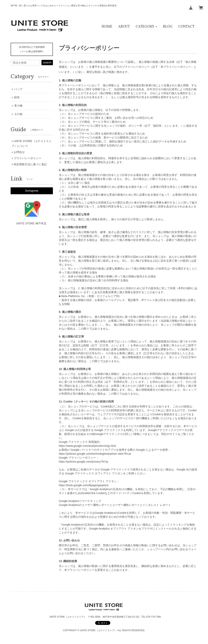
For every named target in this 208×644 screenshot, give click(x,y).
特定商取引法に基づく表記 (30, 164)
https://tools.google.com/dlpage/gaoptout (84, 485)
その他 (18, 114)
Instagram (32, 191)
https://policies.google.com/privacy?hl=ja (83, 462)
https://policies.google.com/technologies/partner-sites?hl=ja (95, 454)
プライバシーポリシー (28, 158)
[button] (146, 27)
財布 (17, 97)
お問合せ (19, 152)
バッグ (18, 89)
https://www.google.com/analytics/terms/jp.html (87, 446)
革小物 (18, 106)
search (47, 62)
